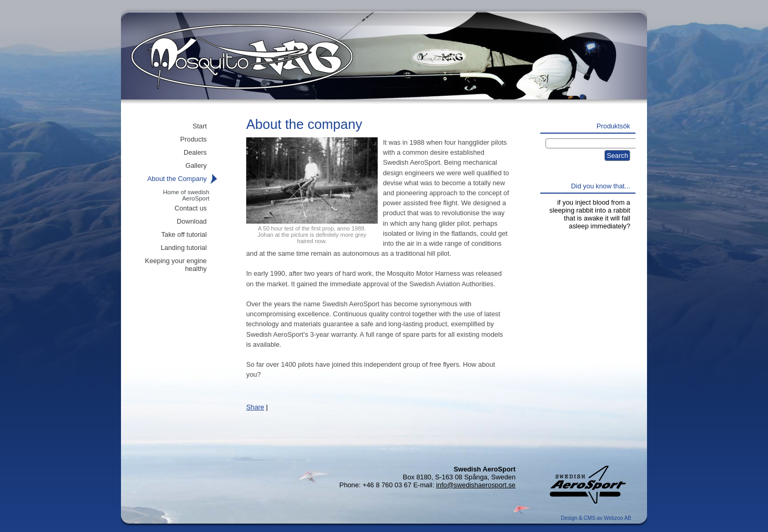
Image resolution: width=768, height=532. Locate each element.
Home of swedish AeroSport (186, 195)
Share (255, 407)
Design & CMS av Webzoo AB (596, 518)
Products (193, 139)
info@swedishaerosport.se (476, 485)
